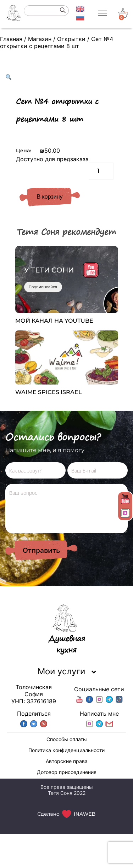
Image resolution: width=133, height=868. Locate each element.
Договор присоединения (67, 772)
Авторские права (67, 761)
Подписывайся (43, 287)
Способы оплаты (67, 739)
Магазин (40, 39)
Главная (11, 39)
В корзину (49, 197)
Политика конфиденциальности (66, 750)
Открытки (71, 39)
